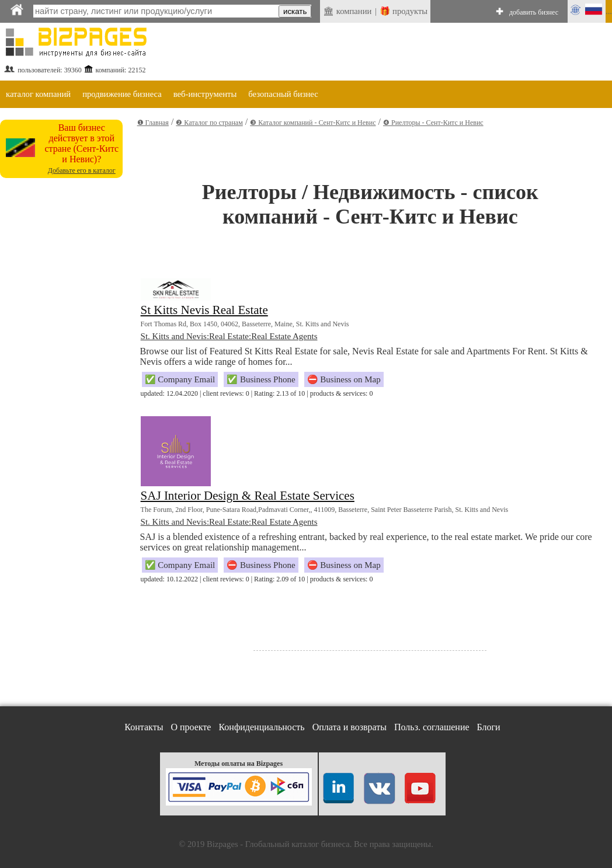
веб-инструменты (205, 94)
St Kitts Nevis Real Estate (204, 310)
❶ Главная (153, 123)
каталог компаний (38, 94)
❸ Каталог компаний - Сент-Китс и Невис (313, 123)
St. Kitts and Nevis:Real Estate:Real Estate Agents (229, 336)
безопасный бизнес (283, 94)
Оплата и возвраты (350, 727)
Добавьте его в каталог (82, 170)
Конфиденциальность (261, 727)
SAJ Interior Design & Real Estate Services (248, 496)
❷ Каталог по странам (209, 123)
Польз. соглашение (432, 727)
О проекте (191, 727)
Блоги (489, 727)
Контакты (144, 727)
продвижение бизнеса (122, 94)
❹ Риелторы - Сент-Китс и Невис (433, 123)
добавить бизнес (534, 12)
